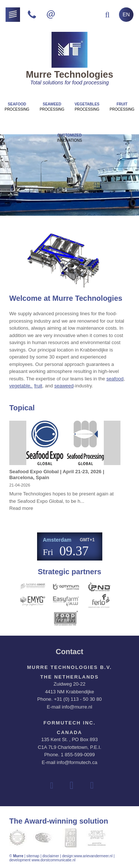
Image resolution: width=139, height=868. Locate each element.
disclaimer (51, 856)
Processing (17, 107)
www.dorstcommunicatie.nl (53, 860)
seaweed (64, 386)
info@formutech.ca (77, 762)
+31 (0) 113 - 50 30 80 (78, 699)
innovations (69, 138)
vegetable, (21, 386)
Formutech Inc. (69, 723)
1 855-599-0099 (78, 755)
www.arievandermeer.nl (93, 856)
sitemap (33, 856)
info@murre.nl (77, 707)
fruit (38, 386)
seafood (115, 379)
